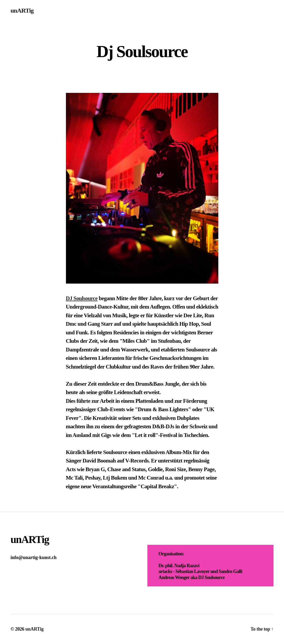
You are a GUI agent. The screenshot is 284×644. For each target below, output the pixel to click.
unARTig (22, 11)
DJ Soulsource (82, 298)
